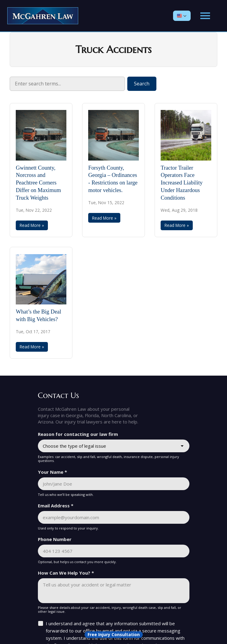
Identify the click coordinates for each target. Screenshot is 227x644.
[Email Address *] (114, 517)
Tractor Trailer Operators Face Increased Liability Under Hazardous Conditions (182, 183)
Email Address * (56, 506)
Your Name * (52, 472)
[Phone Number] (114, 551)
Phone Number (55, 539)
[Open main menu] (205, 16)
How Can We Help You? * (66, 573)
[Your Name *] (114, 484)
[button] (182, 16)
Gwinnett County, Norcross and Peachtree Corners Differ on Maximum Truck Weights (38, 183)
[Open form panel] (114, 635)
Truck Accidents (114, 50)
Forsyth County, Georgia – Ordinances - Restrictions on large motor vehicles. (113, 179)
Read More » (32, 225)
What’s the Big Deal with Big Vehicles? (38, 315)
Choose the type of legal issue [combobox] (74, 446)
